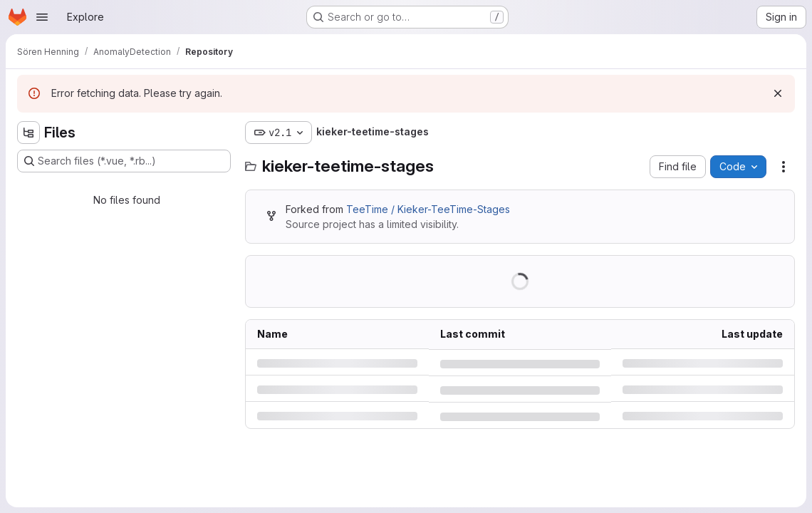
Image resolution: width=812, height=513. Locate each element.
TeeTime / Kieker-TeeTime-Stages (428, 209)
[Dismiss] (778, 93)
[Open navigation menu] (42, 17)
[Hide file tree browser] (28, 133)
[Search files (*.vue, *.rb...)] (124, 161)
